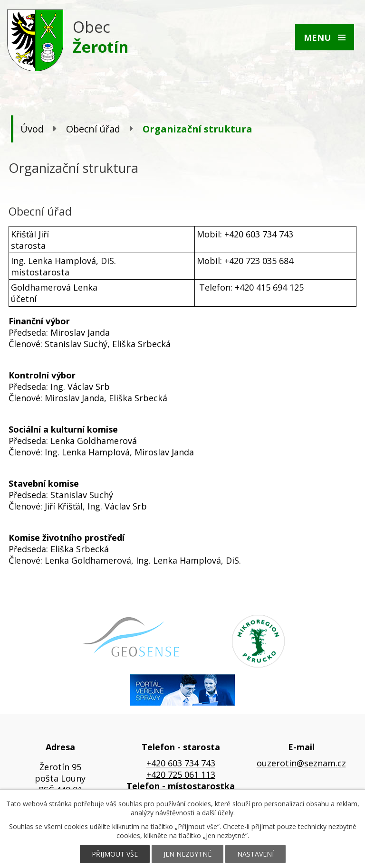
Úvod (32, 129)
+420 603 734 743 (181, 763)
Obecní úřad (93, 129)
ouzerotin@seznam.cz (301, 763)
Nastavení (255, 854)
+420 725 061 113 (181, 774)
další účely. (218, 813)
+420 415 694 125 (269, 287)
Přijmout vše (115, 854)
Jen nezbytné (187, 854)
